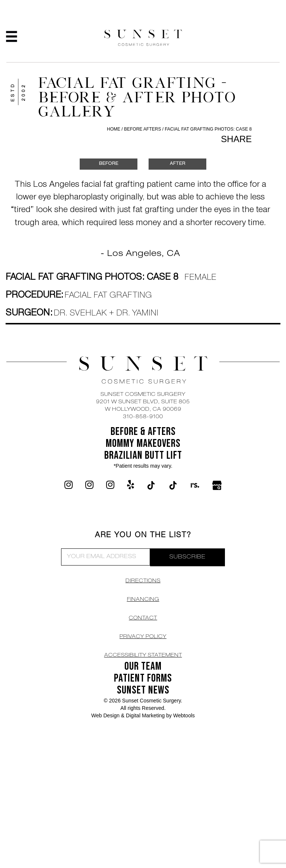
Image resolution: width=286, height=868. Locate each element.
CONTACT (143, 618)
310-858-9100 (143, 417)
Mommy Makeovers (143, 443)
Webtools (184, 715)
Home (114, 129)
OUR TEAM (143, 666)
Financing (143, 600)
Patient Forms (143, 678)
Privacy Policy (143, 637)
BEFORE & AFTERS (143, 432)
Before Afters (143, 129)
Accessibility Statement (143, 656)
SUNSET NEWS (143, 690)
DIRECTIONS (143, 581)
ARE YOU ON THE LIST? (143, 536)
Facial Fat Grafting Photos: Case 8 (208, 129)
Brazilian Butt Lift (143, 455)
